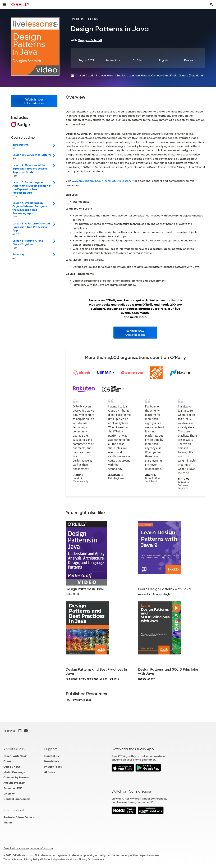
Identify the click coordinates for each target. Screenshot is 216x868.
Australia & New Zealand (19, 817)
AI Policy (50, 772)
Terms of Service (13, 860)
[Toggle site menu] (4, 5)
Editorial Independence (54, 860)
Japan (8, 823)
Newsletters (52, 761)
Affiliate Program (14, 783)
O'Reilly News (12, 767)
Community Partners (17, 777)
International (14, 810)
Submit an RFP (13, 788)
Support (51, 749)
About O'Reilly (14, 749)
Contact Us (51, 756)
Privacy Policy (53, 767)
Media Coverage (14, 772)
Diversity (9, 794)
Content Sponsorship (17, 799)
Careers (9, 761)
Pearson (189, 60)
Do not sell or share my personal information (28, 848)
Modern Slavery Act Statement (87, 860)
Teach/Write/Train (15, 756)
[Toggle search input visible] (212, 5)
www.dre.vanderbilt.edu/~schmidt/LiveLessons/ (102, 181)
